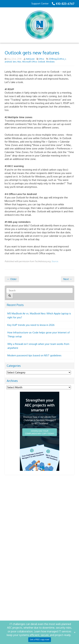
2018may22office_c (57, 59)
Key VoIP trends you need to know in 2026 (31, 335)
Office (41, 59)
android (8, 62)
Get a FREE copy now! (40, 639)
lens (15, 62)
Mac (19, 62)
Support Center (40, 4)
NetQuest (30, 59)
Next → (68, 290)
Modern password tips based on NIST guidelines (34, 366)
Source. (55, 272)
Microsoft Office (30, 62)
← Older (12, 290)
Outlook (41, 62)
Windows (50, 62)
